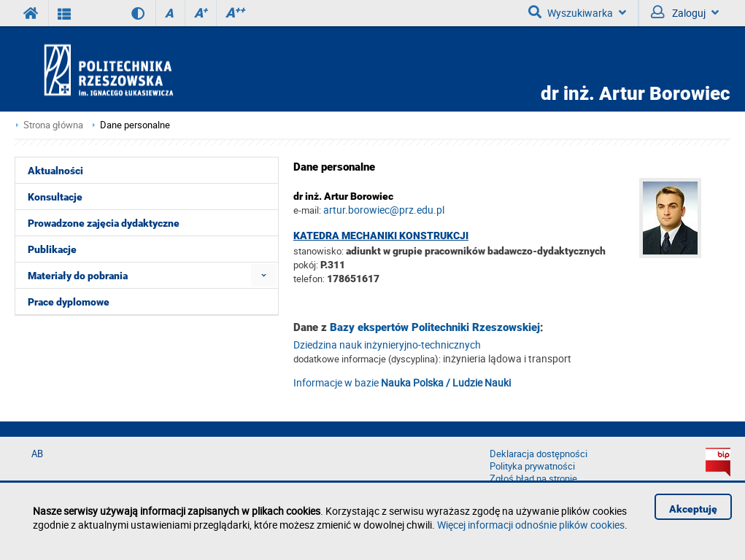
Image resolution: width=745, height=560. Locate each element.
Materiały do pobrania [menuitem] (78, 276)
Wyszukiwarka (577, 12)
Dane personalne (135, 125)
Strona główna (53, 125)
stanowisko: (319, 251)
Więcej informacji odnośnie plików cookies (531, 525)
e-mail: (307, 210)
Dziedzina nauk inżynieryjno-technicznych (387, 345)
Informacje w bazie (402, 382)
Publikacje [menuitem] (52, 249)
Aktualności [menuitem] (55, 171)
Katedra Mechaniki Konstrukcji (381, 236)
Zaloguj (685, 12)
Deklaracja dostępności (539, 454)
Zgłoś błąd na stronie (533, 479)
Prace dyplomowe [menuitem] (69, 302)
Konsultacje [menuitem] (55, 197)
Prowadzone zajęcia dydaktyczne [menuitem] (104, 223)
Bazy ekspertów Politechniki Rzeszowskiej (435, 327)
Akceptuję (693, 509)
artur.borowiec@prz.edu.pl (384, 210)
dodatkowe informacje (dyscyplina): (367, 359)
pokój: (307, 265)
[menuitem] (264, 275)
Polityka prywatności (532, 466)
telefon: (309, 279)
